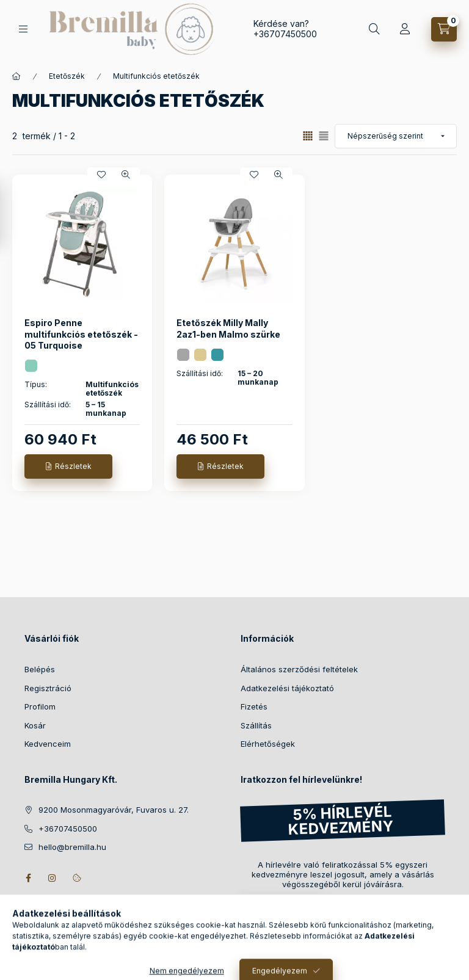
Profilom (40, 706)
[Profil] (405, 29)
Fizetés (254, 706)
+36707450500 (285, 34)
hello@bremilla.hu (72, 847)
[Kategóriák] (23, 29)
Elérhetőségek (268, 744)
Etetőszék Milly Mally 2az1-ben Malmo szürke (228, 328)
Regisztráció (48, 688)
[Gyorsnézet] (126, 175)
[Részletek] (68, 466)
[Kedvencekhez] (101, 175)
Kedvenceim (48, 744)
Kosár (35, 725)
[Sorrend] (396, 136)
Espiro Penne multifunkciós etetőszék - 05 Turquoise (81, 334)
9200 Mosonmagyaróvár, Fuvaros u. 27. (114, 810)
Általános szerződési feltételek (299, 669)
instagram (53, 878)
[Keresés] (374, 29)
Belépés (40, 669)
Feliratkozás (276, 907)
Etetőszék (67, 76)
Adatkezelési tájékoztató (287, 688)
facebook (28, 878)
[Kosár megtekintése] (444, 29)
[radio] (324, 136)
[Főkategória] (16, 76)
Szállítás (256, 725)
